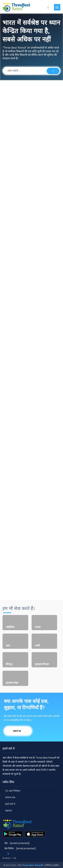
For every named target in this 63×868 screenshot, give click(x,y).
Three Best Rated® (33, 865)
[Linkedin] (23, 854)
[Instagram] (14, 854)
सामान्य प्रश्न (10, 797)
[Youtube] (18, 854)
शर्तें (15, 858)
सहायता (9, 811)
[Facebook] (3, 854)
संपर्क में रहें (18, 731)
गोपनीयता (7, 858)
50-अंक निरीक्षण (13, 791)
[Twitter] (8, 854)
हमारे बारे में (10, 804)
